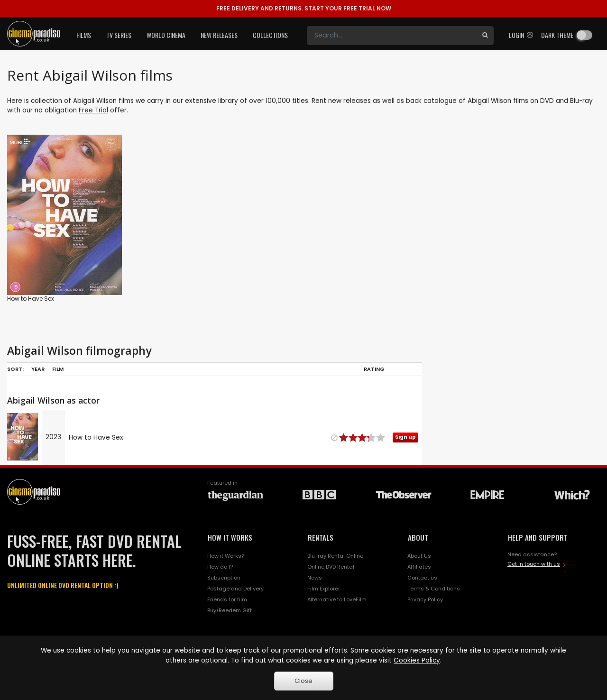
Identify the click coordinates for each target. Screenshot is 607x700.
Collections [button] (270, 35)
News (315, 578)
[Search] (392, 36)
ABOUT (418, 537)
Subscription (224, 578)
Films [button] (84, 35)
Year (38, 369)
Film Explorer (324, 589)
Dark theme (557, 35)
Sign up (405, 437)
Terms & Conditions (434, 589)
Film (58, 369)
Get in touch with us (534, 564)
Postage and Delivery (235, 589)
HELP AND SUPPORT (538, 537)
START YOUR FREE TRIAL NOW (304, 8)
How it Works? (226, 556)
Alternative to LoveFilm (337, 599)
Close (303, 681)
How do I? (220, 567)
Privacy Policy (425, 599)
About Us (419, 556)
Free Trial (93, 110)
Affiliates (419, 567)
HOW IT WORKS (230, 537)
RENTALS (321, 537)
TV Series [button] (119, 35)
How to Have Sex (31, 299)
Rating (374, 369)
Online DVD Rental (331, 567)
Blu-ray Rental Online (335, 556)
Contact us (422, 578)
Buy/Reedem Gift (230, 610)
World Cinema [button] (166, 35)
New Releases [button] (219, 35)
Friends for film (227, 599)
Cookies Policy (417, 660)
